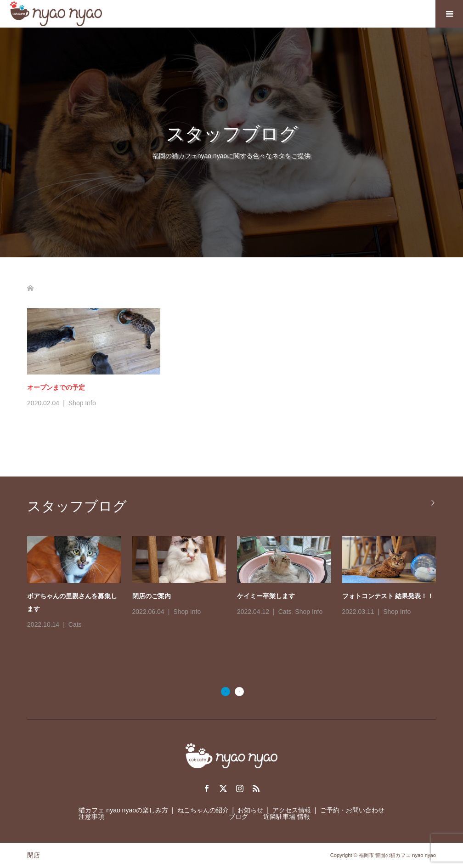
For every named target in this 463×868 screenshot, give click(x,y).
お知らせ (250, 810)
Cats (75, 624)
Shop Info (82, 403)
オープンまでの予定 (56, 387)
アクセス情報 (292, 810)
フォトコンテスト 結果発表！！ (388, 596)
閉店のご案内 (152, 596)
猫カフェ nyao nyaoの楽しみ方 (123, 810)
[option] (237, 584)
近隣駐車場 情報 (287, 817)
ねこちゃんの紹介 (203, 810)
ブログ (238, 817)
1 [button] (226, 692)
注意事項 (91, 817)
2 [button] (239, 692)
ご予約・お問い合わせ (352, 810)
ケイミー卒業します (266, 596)
